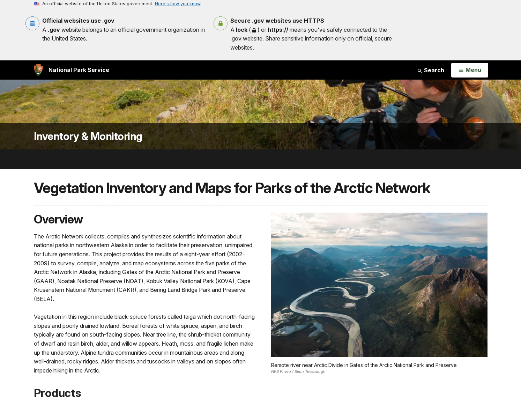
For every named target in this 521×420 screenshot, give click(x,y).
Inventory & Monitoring (88, 136)
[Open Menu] (470, 70)
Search (431, 70)
